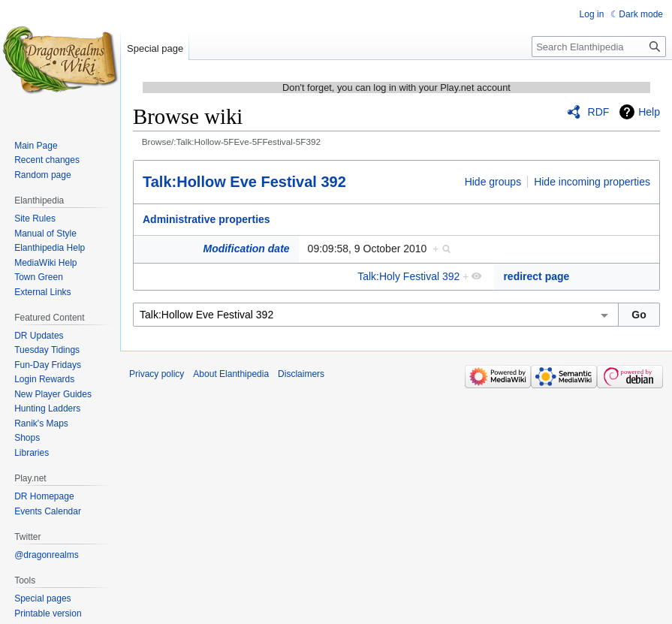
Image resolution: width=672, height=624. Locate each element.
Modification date (246, 249)
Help (649, 112)
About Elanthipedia (231, 374)
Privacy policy (157, 374)
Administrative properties (206, 219)
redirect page (536, 276)
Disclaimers (301, 374)
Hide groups (493, 182)
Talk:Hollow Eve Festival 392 (244, 182)
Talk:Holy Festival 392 (408, 276)
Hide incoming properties (592, 182)
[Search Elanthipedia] (599, 47)
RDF (599, 112)
